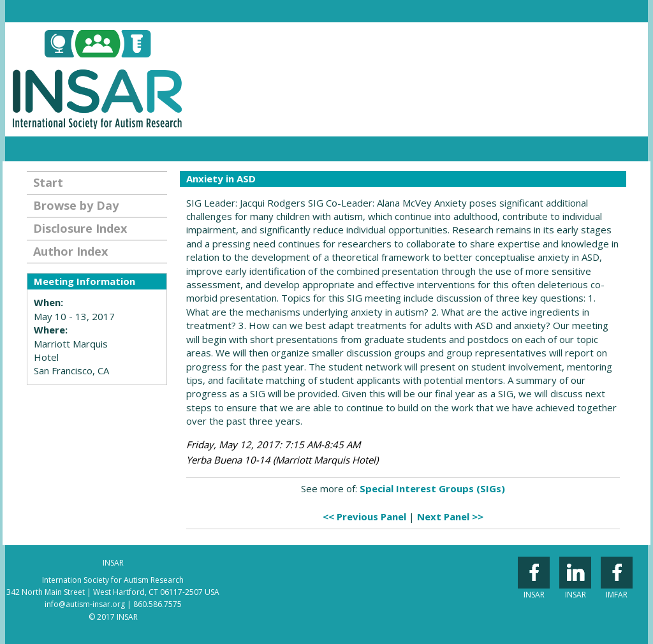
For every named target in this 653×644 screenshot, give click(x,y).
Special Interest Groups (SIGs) (432, 488)
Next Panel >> (450, 516)
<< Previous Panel (364, 516)
